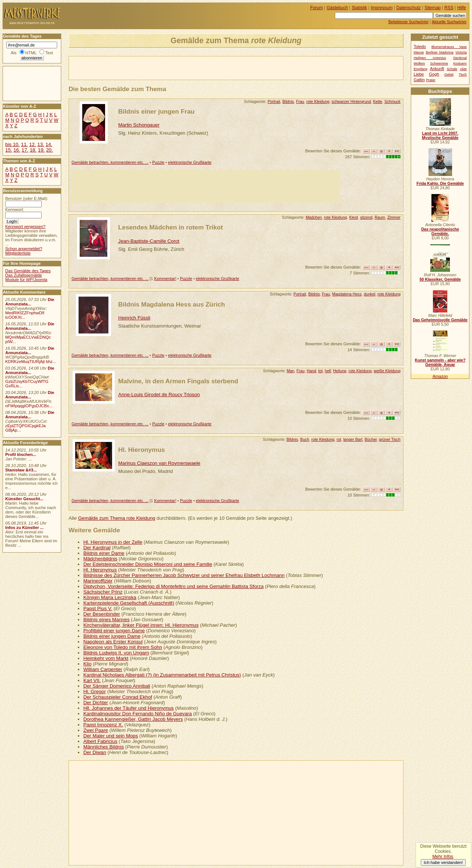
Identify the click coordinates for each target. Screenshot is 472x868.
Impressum (382, 8)
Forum (317, 8)
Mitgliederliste (18, 253)
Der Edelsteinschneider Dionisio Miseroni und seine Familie (148, 564)
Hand (311, 371)
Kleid (354, 217)
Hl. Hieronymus (142, 450)
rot (339, 439)
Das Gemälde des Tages (28, 271)
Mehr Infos (442, 857)
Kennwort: (15, 210)
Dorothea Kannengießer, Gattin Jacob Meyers (133, 719)
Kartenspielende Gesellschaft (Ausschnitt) (129, 603)
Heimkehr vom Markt (106, 658)
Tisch (463, 75)
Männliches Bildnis (104, 747)
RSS (449, 8)
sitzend (366, 217)
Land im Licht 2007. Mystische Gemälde (440, 135)
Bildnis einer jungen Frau (157, 111)
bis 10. (12, 144)
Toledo (420, 46)
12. (32, 144)
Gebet (449, 75)
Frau (300, 101)
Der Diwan (95, 752)
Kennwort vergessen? (25, 226)
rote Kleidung (318, 101)
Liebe (419, 74)
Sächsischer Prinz (103, 592)
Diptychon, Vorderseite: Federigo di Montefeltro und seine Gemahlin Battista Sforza (173, 586)
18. (33, 150)
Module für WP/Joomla (26, 280)
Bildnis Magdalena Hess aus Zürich (172, 304)
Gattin (419, 80)
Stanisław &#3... (21, 470)
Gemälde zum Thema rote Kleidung (117, 518)
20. (49, 150)
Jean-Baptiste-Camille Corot (149, 241)
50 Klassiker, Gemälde (440, 279)
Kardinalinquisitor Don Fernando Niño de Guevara (138, 714)
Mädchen (314, 217)
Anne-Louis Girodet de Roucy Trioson (159, 395)
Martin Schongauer (139, 125)
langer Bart (353, 439)
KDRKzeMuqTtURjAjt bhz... (31, 362)
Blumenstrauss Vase (449, 47)
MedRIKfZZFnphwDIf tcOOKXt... (25, 315)
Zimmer (394, 217)
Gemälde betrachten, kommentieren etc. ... (110, 162)
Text (49, 53)
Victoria (461, 52)
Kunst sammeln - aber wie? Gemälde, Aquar (440, 362)
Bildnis (288, 101)
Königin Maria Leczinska (110, 597)
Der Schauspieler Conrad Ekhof (118, 697)
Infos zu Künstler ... (24, 528)
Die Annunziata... (30, 302)
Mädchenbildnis (100, 559)
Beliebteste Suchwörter (408, 22)
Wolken (419, 63)
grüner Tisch (390, 439)
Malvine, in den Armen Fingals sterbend (178, 381)
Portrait (274, 101)
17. (25, 150)
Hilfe (462, 8)
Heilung (340, 371)
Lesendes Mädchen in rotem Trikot (171, 227)
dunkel (369, 294)
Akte (463, 69)
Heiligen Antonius (430, 58)
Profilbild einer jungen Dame (114, 631)
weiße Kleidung (387, 371)
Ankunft (437, 69)
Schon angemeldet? (24, 249)
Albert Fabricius (100, 741)
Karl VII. (92, 680)
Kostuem (460, 63)
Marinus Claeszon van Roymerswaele (159, 463)
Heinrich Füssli (134, 318)
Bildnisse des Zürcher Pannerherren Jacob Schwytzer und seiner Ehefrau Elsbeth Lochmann (184, 575)
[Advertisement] (155, 68)
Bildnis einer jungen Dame (112, 636)
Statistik (360, 8)
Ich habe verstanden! (443, 862)
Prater (431, 80)
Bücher (371, 439)
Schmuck (392, 101)
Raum (380, 217)
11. (24, 144)
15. (8, 150)
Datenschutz (409, 8)
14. (49, 144)
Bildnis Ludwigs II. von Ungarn (116, 653)
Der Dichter (96, 703)
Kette (378, 101)
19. (41, 150)
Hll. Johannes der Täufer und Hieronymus (129, 708)
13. (41, 144)
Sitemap (433, 8)
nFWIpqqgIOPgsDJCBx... (29, 406)
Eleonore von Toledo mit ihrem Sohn (123, 647)
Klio (87, 664)
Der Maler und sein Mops (111, 736)
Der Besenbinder (102, 614)
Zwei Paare (96, 730)
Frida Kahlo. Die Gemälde (440, 183)
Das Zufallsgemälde (24, 275)
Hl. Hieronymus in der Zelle (113, 542)
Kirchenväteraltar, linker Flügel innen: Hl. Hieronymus (141, 625)
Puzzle (158, 162)
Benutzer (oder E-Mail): (27, 198)
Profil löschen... (21, 454)
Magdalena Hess (347, 294)
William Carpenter (103, 669)
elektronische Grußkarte (190, 162)
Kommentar (165, 279)
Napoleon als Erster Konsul (113, 642)
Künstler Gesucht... (24, 499)
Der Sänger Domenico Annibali (117, 686)
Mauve (419, 52)
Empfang (421, 69)
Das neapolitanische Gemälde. (440, 231)
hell (328, 371)
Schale (452, 69)
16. (17, 150)
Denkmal (460, 58)
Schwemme (439, 63)
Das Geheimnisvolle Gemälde (440, 320)
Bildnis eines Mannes (106, 620)
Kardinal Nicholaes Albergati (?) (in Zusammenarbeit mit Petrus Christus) (162, 675)
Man (291, 371)
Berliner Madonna (440, 52)
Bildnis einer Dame (104, 553)
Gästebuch (337, 8)
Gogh (434, 74)
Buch (305, 439)
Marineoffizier (98, 581)
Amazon (440, 376)
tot (320, 371)
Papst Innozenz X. (103, 725)
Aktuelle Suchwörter (449, 22)
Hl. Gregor (95, 691)
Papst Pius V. (98, 608)
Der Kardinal (97, 548)
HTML (31, 53)
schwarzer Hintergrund (351, 101)
